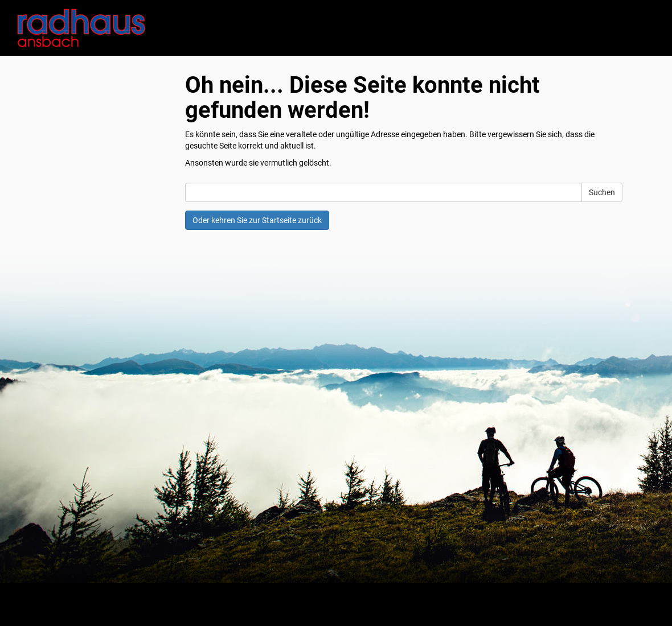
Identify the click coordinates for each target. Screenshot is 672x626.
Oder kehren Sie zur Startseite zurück (257, 220)
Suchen (602, 192)
